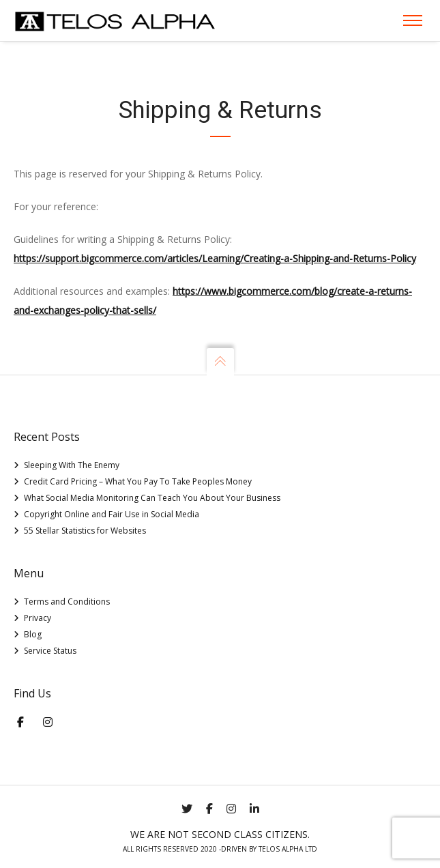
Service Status (50, 651)
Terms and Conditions (67, 602)
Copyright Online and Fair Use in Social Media (112, 514)
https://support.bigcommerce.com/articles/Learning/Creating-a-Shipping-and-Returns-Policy (215, 258)
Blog (33, 634)
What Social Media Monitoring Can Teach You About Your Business (152, 498)
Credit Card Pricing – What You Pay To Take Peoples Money (138, 481)
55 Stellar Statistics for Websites (85, 531)
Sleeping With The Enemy (72, 465)
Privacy (38, 618)
